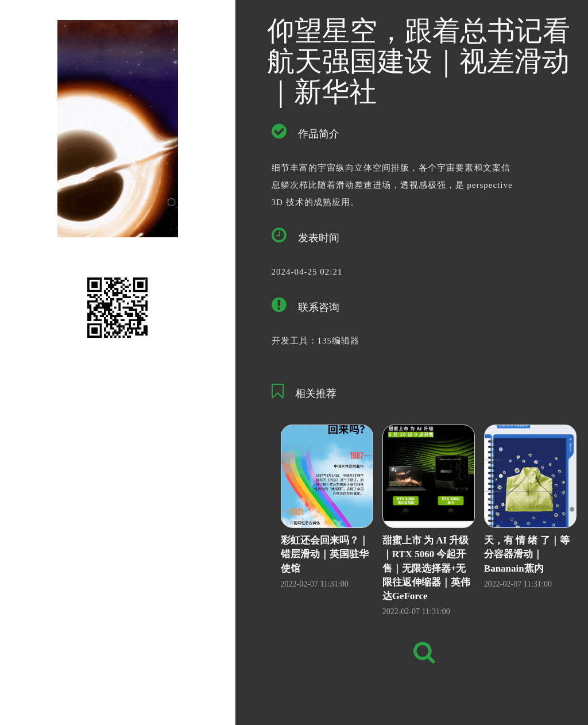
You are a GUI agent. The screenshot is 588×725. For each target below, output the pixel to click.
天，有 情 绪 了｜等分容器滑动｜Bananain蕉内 (527, 554)
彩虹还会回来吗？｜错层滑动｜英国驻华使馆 (325, 554)
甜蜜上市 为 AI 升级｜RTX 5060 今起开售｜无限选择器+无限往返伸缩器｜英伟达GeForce (426, 568)
